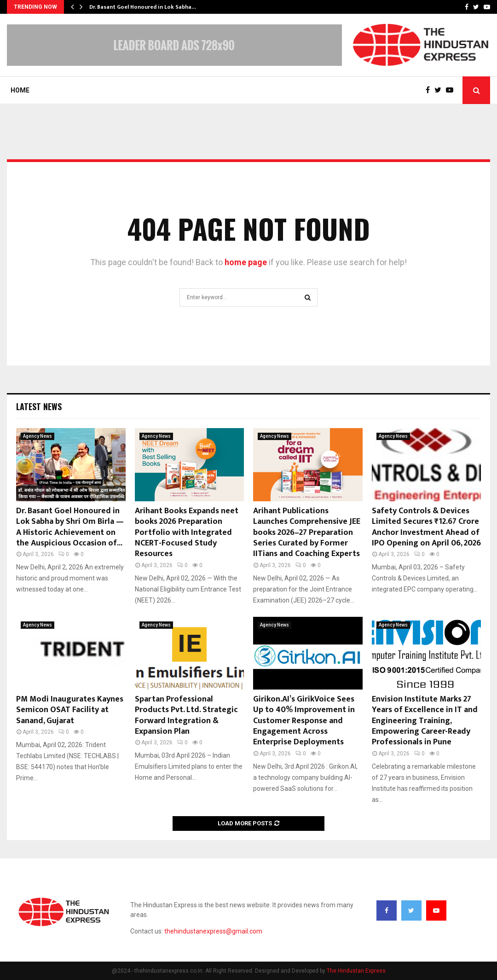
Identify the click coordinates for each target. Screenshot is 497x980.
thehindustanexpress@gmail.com (213, 931)
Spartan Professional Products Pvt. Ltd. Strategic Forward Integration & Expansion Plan (186, 715)
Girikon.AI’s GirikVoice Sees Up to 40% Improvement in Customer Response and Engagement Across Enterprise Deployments (304, 721)
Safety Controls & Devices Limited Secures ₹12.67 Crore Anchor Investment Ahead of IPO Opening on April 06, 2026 (426, 527)
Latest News (39, 406)
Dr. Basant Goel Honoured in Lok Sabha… (143, 7)
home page (246, 262)
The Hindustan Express (356, 971)
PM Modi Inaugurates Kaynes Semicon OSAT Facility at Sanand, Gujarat (70, 710)
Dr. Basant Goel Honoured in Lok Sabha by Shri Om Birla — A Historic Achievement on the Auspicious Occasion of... (70, 527)
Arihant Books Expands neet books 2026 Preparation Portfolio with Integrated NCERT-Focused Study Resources (187, 533)
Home (20, 90)
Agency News (38, 436)
